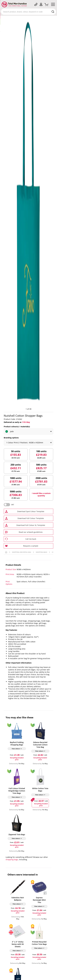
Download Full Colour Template (31, 518)
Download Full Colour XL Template (31, 525)
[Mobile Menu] (53, 5)
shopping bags (12, 859)
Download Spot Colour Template (31, 511)
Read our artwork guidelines (31, 532)
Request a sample (31, 546)
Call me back (31, 539)
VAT (13, 505)
